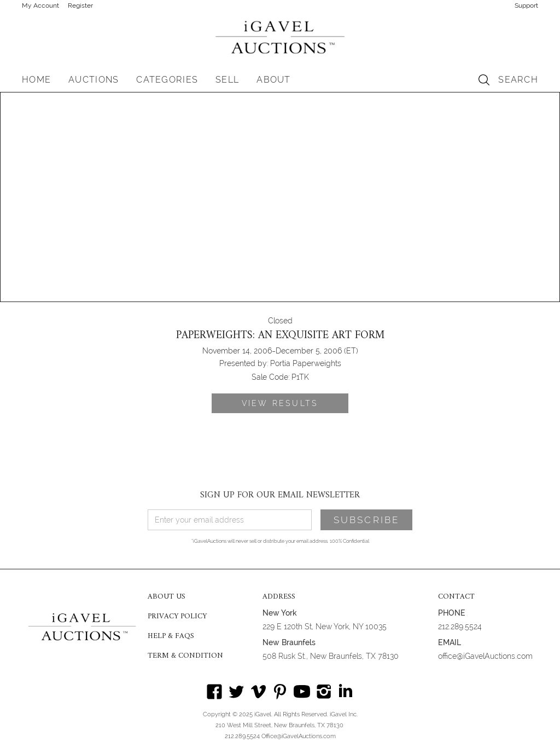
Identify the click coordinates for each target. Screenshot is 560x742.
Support (526, 5)
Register (80, 5)
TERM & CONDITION (185, 656)
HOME (36, 80)
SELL (227, 80)
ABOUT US (167, 597)
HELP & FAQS (171, 636)
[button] (94, 80)
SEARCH (518, 80)
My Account (40, 5)
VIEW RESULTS (280, 403)
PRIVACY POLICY (177, 617)
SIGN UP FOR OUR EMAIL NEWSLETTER (280, 495)
